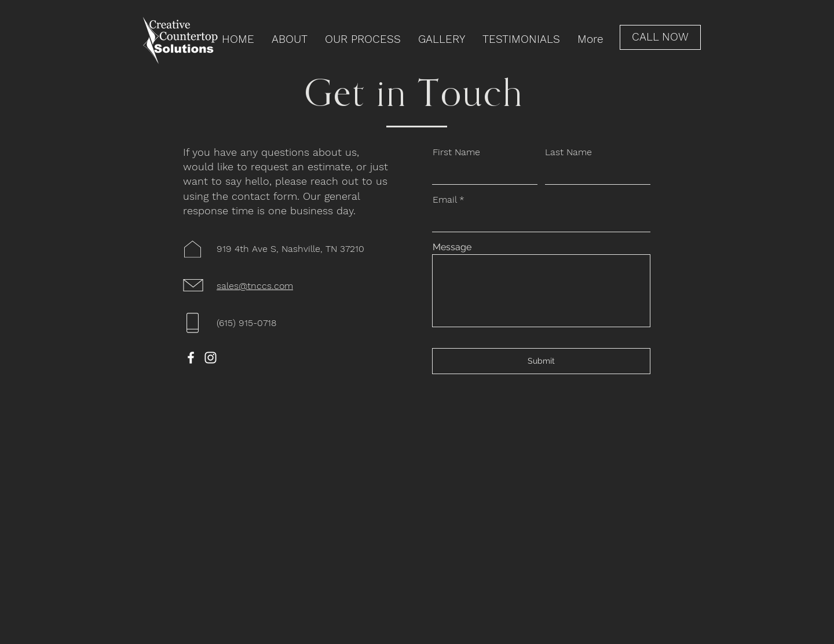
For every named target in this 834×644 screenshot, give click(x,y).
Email (445, 200)
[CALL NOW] (660, 37)
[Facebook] (191, 358)
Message (452, 247)
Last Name (568, 152)
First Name (456, 152)
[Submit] (541, 361)
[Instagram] (211, 358)
